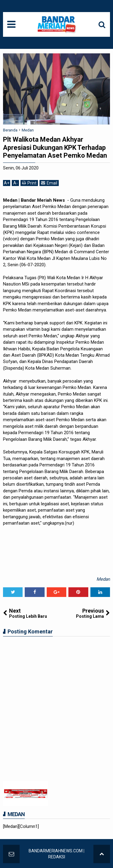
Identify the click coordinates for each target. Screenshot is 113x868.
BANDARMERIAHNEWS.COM (56, 851)
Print (29, 183)
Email (49, 183)
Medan (103, 579)
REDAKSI (57, 857)
